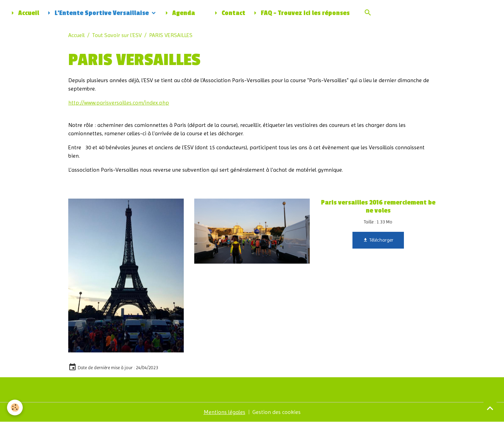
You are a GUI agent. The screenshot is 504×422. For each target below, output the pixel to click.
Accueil (24, 13)
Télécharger (378, 240)
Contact (229, 13)
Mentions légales (225, 412)
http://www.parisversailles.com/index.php (119, 103)
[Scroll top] (490, 408)
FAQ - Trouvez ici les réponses (300, 13)
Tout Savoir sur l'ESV (117, 35)
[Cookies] (15, 407)
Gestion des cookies (276, 412)
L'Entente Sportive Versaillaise (97, 13)
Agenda (179, 13)
